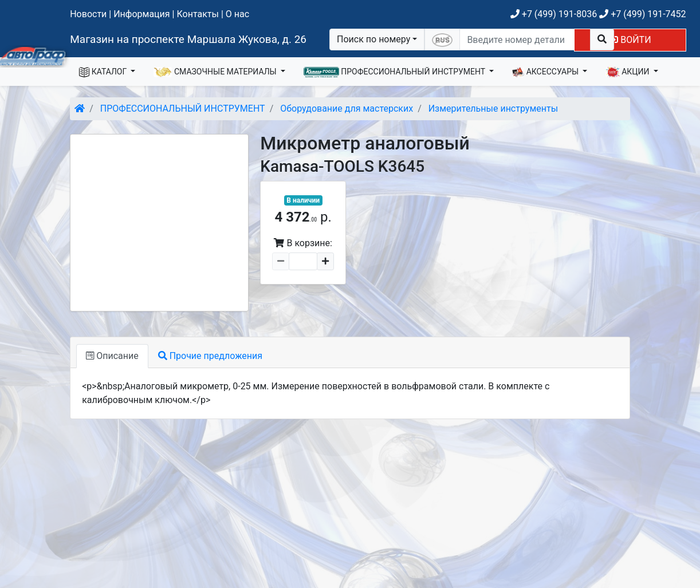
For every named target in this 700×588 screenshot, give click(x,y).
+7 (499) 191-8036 (554, 14)
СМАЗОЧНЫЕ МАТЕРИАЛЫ (216, 72)
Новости (88, 14)
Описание (112, 356)
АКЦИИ (628, 72)
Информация (141, 14)
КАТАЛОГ (104, 72)
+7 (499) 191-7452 (642, 14)
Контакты (197, 14)
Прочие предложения (210, 356)
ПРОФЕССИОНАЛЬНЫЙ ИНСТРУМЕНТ (396, 72)
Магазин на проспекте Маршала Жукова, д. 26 (188, 39)
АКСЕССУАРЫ (546, 72)
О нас (237, 14)
